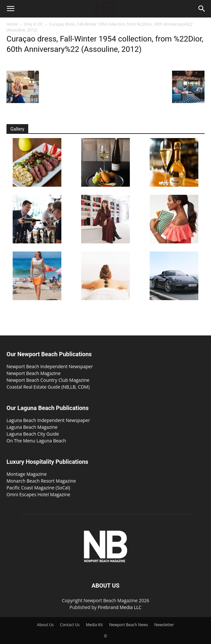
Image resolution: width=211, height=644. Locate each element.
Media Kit (94, 625)
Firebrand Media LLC (120, 607)
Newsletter (164, 625)
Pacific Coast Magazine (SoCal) (38, 488)
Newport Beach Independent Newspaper (50, 366)
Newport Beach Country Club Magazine (48, 380)
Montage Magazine (27, 474)
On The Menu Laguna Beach (36, 441)
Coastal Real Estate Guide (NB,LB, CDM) (48, 387)
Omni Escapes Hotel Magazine (38, 494)
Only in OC (33, 24)
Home (12, 24)
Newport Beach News (129, 625)
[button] (10, 9)
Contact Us (70, 625)
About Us (45, 625)
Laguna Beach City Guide (33, 434)
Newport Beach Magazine (34, 373)
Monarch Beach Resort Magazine (41, 481)
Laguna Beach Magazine (32, 427)
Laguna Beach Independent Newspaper (48, 420)
